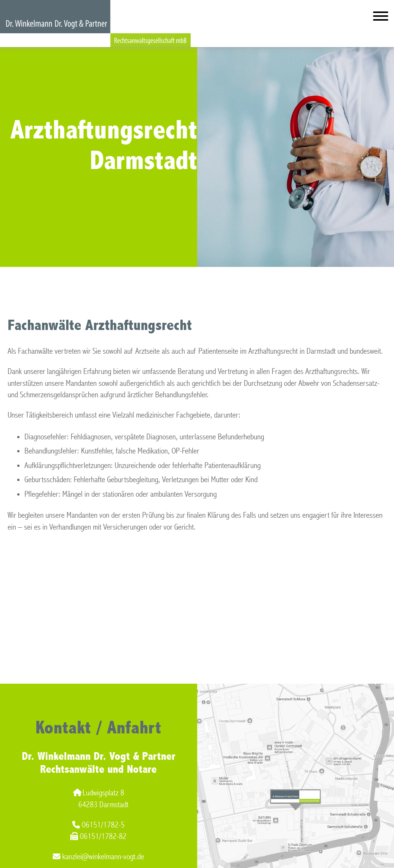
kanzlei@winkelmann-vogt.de (98, 857)
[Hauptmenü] (381, 18)
